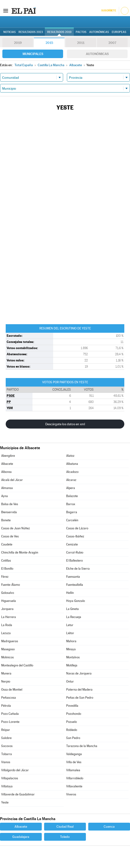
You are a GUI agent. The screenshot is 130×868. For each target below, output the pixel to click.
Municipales (33, 54)
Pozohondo (74, 714)
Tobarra (7, 754)
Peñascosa (9, 698)
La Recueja (74, 617)
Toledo (65, 837)
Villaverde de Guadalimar (18, 794)
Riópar (6, 730)
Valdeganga (74, 754)
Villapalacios (10, 778)
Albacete (7, 464)
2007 (112, 43)
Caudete (7, 544)
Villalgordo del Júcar (15, 770)
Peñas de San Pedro (80, 698)
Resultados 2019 (59, 32)
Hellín (70, 593)
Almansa (7, 488)
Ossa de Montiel (12, 690)
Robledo (72, 730)
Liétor (70, 633)
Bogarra (72, 512)
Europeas (119, 32)
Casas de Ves (10, 536)
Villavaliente (74, 786)
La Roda (7, 625)
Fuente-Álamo (11, 585)
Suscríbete (109, 11)
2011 (81, 43)
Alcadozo (72, 472)
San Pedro (73, 738)
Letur (70, 625)
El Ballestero (74, 561)
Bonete (6, 520)
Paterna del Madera (79, 690)
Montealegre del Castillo (17, 665)
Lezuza (6, 633)
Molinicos (7, 657)
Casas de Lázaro (77, 528)
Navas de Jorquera (79, 673)
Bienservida (9, 512)
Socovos (7, 746)
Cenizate (72, 544)
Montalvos (73, 657)
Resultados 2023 (31, 32)
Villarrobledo (75, 778)
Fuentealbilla (75, 585)
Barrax (71, 504)
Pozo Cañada (10, 714)
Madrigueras (10, 641)
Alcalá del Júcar (12, 480)
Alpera (71, 488)
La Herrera (9, 617)
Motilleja (72, 665)
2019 (18, 43)
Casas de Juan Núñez (16, 528)
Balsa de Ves (10, 504)
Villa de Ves (74, 762)
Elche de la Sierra (78, 569)
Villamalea (73, 770)
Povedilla (72, 706)
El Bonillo (7, 569)
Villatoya (7, 786)
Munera (6, 673)
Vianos (6, 762)
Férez (5, 577)
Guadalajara (21, 837)
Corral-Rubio (75, 552)
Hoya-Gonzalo (76, 601)
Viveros (71, 794)
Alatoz (70, 456)
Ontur (70, 681)
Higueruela (9, 601)
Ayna (5, 496)
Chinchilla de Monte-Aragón (20, 552)
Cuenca (109, 826)
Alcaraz (71, 480)
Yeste (5, 802)
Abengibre (8, 456)
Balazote (72, 496)
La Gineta (72, 609)
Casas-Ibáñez (75, 536)
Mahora (71, 641)
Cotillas (6, 561)
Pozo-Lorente (10, 722)
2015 (49, 43)
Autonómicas (97, 54)
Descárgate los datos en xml (65, 424)
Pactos (81, 32)
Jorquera (7, 609)
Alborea (6, 472)
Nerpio (6, 681)
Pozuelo (72, 722)
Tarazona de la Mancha (82, 746)
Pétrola (6, 706)
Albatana (72, 464)
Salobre (6, 738)
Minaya (71, 649)
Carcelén (72, 520)
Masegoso (8, 649)
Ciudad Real (65, 826)
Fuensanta (73, 577)
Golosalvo (8, 593)
